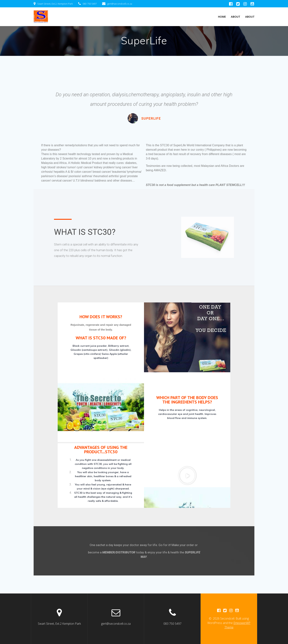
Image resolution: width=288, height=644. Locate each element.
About (236, 17)
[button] (187, 476)
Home (222, 17)
